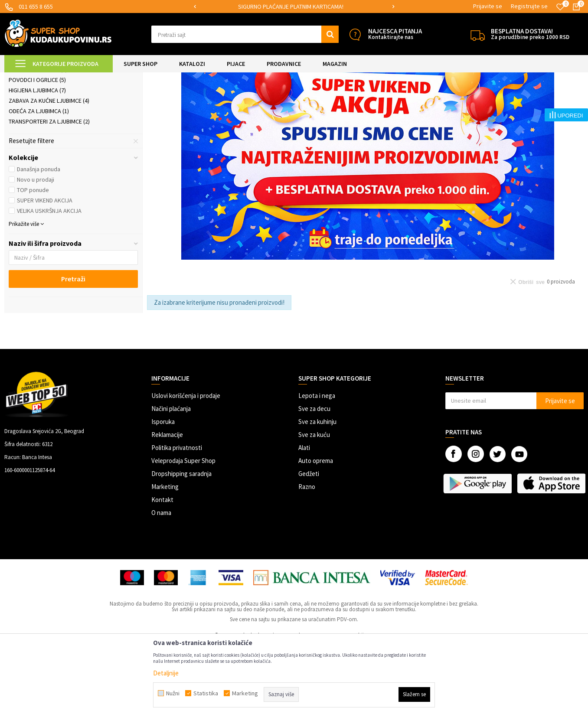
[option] (294, 7)
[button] (245, 34)
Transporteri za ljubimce (49, 194)
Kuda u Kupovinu (24, 78)
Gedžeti (309, 546)
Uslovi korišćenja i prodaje (186, 468)
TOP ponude (33, 262)
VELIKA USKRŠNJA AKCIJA (49, 283)
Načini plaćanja (171, 481)
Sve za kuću (314, 507)
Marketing (165, 559)
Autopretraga (388, 99)
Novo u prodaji (36, 252)
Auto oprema (316, 533)
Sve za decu (314, 481)
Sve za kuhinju (317, 494)
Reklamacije (167, 507)
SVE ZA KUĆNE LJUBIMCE (113, 78)
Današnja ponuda (39, 241)
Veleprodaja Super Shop (183, 533)
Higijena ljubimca (37, 163)
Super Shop (64, 78)
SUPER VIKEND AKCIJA (45, 273)
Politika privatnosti (177, 520)
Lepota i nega (317, 468)
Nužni (173, 693)
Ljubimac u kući (34, 121)
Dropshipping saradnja (181, 546)
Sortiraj (425, 99)
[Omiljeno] (560, 7)
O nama (161, 585)
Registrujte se (529, 6)
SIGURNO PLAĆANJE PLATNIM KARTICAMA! (293, 7)
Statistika (206, 693)
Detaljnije (166, 673)
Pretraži (73, 351)
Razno (307, 559)
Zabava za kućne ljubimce (49, 173)
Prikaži (493, 99)
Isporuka (163, 494)
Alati (304, 520)
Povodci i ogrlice (37, 152)
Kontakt (162, 572)
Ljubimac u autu (35, 131)
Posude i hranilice (38, 142)
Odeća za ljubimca (39, 183)
